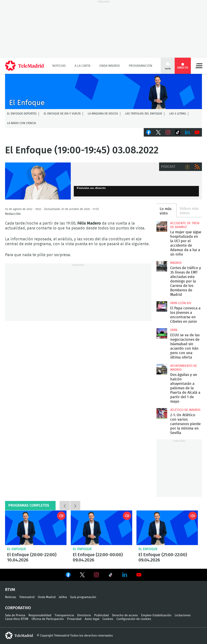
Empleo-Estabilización (156, 615)
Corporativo (18, 608)
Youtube (197, 132)
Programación (140, 66)
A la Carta (82, 66)
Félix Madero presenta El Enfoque (38, 181)
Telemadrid (27, 597)
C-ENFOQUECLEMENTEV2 (103, 91)
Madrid (176, 263)
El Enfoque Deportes (22, 114)
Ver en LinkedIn (125, 575)
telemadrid (19, 636)
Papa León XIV (181, 303)
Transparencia (64, 615)
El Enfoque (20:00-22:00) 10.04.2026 (36, 528)
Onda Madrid (109, 66)
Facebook (149, 132)
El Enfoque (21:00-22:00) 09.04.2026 (167, 528)
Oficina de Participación (48, 619)
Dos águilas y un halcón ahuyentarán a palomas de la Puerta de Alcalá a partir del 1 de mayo (162, 369)
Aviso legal (92, 619)
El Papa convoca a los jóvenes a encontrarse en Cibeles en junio (162, 307)
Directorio (84, 615)
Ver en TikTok (111, 576)
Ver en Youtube (139, 575)
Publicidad (101, 615)
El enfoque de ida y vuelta (62, 114)
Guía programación (83, 597)
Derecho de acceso (125, 615)
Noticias (59, 66)
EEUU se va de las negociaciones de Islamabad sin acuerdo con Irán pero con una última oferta (162, 333)
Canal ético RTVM (17, 619)
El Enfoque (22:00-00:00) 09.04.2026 (101, 528)
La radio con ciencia (22, 123)
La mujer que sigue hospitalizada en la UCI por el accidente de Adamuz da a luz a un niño (162, 227)
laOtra (63, 597)
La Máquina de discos (103, 114)
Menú (199, 66)
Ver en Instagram (96, 575)
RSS (197, 167)
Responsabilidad (40, 615)
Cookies (108, 619)
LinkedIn (187, 132)
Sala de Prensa (15, 615)
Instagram (168, 132)
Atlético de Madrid (185, 410)
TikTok (178, 132)
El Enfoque (17, 549)
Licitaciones (183, 615)
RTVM (10, 590)
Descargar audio (187, 167)
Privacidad (74, 619)
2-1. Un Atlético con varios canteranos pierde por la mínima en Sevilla (162, 413)
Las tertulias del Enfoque (144, 114)
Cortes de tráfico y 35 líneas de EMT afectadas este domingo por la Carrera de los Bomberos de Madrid (162, 266)
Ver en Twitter (82, 576)
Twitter (158, 132)
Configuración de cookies (134, 619)
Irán (174, 330)
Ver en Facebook (68, 576)
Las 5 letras (178, 114)
